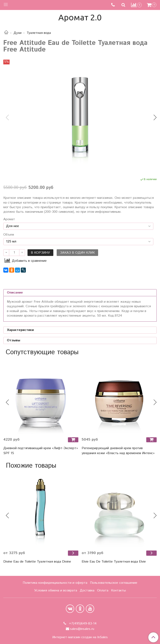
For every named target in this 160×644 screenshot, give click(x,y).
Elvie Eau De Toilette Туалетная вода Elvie (114, 562)
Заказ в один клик (77, 253)
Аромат (9, 219)
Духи (17, 33)
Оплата (103, 591)
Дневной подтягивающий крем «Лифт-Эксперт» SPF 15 (41, 451)
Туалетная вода (39, 33)
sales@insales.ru (82, 629)
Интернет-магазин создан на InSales (80, 637)
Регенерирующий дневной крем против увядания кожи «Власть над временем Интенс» (118, 451)
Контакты (118, 591)
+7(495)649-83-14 (82, 624)
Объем (9, 235)
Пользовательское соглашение (114, 583)
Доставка (87, 591)
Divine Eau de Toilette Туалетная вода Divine (37, 562)
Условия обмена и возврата (56, 591)
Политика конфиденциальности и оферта (55, 583)
